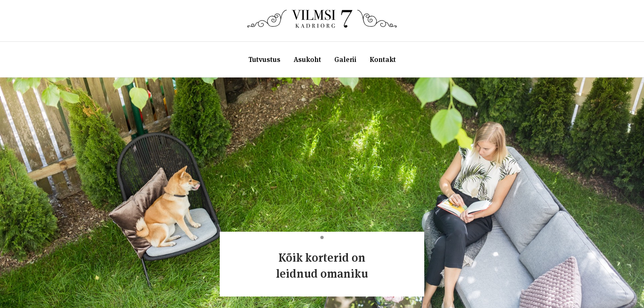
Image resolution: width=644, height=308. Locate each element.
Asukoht (307, 59)
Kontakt (383, 59)
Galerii (345, 59)
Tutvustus (264, 59)
